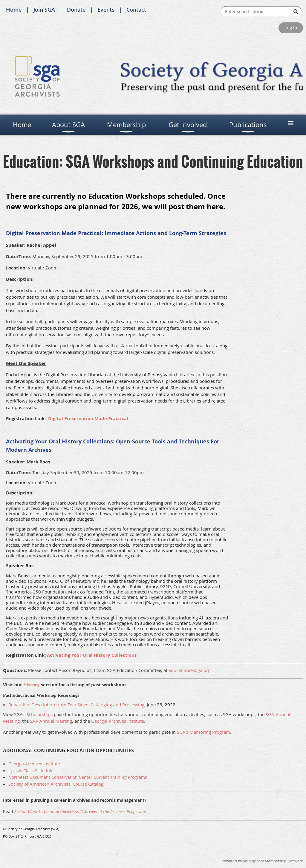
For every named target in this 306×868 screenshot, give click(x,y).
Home (14, 10)
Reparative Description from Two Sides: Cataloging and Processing (76, 704)
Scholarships (40, 714)
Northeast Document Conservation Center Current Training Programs (78, 777)
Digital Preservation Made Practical (88, 418)
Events (106, 10)
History (32, 685)
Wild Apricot (254, 861)
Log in (291, 27)
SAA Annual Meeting (51, 721)
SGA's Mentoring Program (204, 732)
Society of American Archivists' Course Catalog (56, 784)
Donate (76, 10)
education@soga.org (189, 670)
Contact (136, 10)
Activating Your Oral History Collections (92, 655)
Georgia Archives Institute (118, 721)
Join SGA (44, 10)
